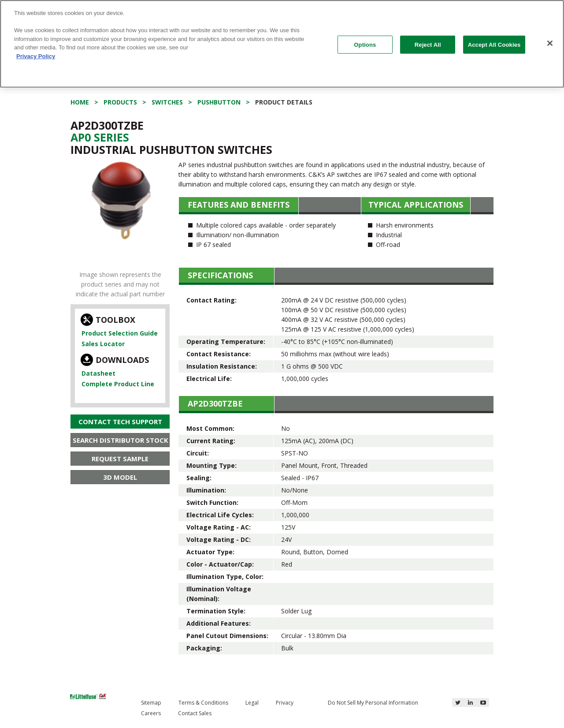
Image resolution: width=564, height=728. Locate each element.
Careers (151, 713)
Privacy (285, 703)
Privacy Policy (36, 56)
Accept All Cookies (494, 44)
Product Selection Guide (120, 333)
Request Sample (120, 459)
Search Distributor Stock (121, 440)
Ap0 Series (100, 137)
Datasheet (98, 373)
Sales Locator (103, 344)
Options (365, 44)
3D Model (120, 477)
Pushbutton (219, 102)
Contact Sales (195, 713)
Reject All (428, 44)
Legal (252, 703)
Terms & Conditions (203, 703)
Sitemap (151, 703)
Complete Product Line (118, 384)
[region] (282, 44)
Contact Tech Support (120, 422)
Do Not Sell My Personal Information (373, 703)
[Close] (550, 43)
